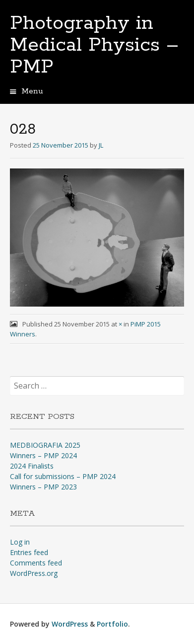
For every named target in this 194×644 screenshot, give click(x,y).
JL (101, 145)
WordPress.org (34, 573)
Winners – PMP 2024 (43, 455)
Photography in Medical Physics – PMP (94, 45)
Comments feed (36, 563)
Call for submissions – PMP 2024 (63, 476)
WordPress (70, 624)
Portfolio (112, 624)
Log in (20, 542)
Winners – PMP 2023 (43, 487)
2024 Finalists (32, 466)
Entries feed (29, 552)
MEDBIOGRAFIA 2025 (45, 445)
